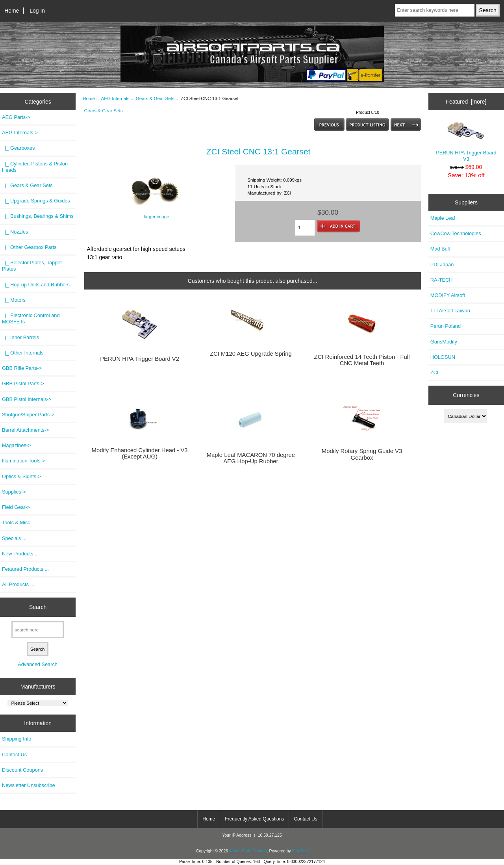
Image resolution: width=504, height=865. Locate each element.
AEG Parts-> (16, 117)
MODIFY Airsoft (448, 295)
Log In (37, 11)
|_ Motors (14, 300)
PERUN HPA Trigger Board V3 (466, 141)
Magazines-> (16, 445)
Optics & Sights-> (21, 476)
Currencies (466, 395)
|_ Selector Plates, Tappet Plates (32, 266)
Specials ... (14, 538)
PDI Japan (442, 265)
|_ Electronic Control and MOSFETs (31, 318)
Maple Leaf (443, 218)
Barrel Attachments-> (25, 430)
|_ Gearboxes (18, 148)
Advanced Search (38, 664)
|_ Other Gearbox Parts (29, 247)
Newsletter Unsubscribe (29, 785)
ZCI (435, 372)
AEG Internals (115, 98)
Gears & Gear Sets (155, 98)
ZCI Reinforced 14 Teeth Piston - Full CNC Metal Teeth (362, 360)
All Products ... (18, 584)
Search (38, 607)
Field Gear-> (16, 507)
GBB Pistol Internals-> (27, 399)
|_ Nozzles (15, 232)
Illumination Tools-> (23, 461)
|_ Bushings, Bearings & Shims (38, 216)
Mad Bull (440, 249)
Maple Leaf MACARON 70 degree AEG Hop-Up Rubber (251, 458)
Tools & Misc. (17, 523)
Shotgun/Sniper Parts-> (28, 415)
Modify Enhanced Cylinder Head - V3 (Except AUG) (140, 453)
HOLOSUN (443, 357)
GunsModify (444, 342)
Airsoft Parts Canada (248, 851)
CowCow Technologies (456, 233)
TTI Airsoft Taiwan (450, 311)
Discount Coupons (22, 770)
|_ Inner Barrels (20, 337)
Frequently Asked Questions (254, 819)
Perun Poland (446, 326)
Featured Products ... (25, 569)
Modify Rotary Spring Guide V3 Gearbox (362, 454)
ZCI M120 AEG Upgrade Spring (251, 354)
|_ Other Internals (23, 353)
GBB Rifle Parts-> (22, 368)
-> (20, 133)
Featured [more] (466, 102)
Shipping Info (17, 739)
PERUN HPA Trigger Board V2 (140, 359)
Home (12, 11)
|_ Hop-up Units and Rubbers (36, 285)
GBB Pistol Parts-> (23, 383)
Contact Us (14, 755)
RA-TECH (442, 280)
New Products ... (20, 554)
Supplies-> (14, 492)
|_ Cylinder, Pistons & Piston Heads (35, 167)
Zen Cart (300, 851)
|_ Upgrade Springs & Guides (36, 201)
